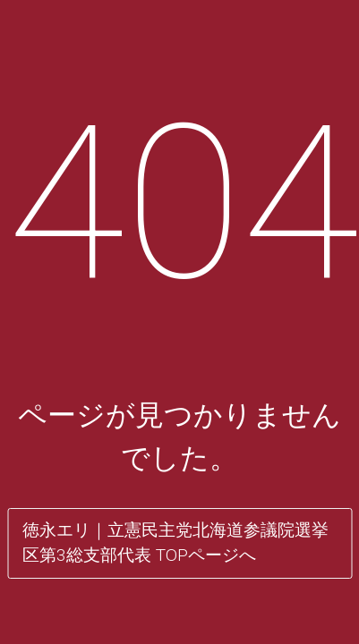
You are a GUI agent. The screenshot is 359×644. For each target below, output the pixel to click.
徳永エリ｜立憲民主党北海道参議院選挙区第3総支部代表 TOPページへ (175, 543)
